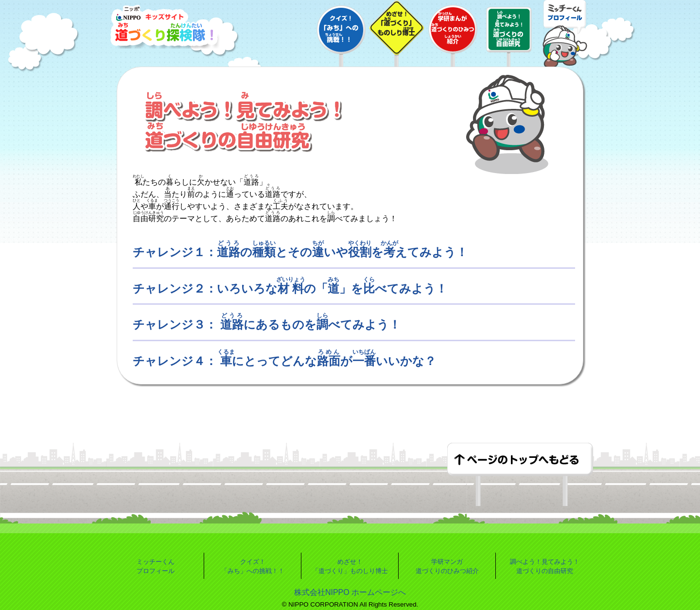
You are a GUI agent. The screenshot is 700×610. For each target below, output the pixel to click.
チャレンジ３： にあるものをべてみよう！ (267, 324)
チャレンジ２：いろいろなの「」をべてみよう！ (290, 288)
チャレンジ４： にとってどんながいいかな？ (284, 361)
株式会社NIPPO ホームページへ (350, 592)
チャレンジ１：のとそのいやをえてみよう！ (300, 252)
